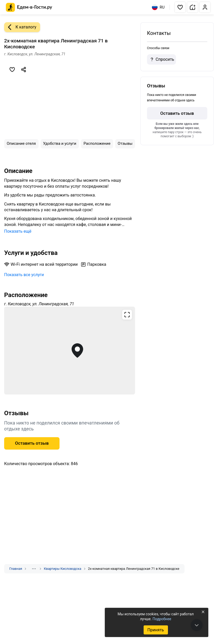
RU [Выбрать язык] (158, 7)
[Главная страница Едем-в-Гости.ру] (29, 7)
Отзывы (125, 143)
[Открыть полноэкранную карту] (70, 351)
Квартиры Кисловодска (62, 569)
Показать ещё (18, 231)
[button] (180, 7)
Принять (156, 630)
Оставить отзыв (32, 443)
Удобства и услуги (60, 143)
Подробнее (162, 619)
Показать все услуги (24, 275)
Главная (16, 569)
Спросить (161, 59)
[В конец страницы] (197, 625)
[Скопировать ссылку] (24, 70)
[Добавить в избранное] (12, 70)
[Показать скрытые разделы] (34, 569)
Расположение (97, 143)
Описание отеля (21, 143)
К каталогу (20, 27)
